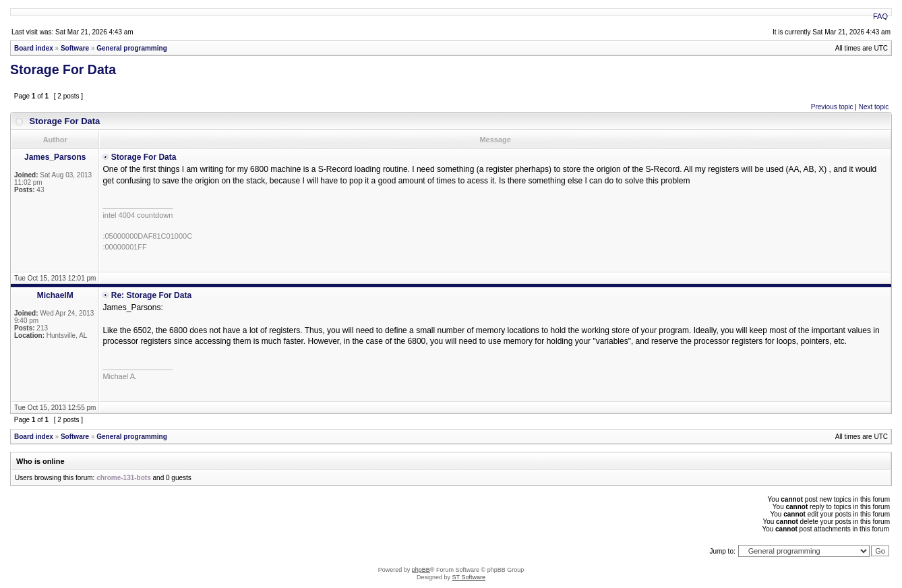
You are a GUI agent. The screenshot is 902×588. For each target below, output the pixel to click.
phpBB (421, 570)
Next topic (874, 107)
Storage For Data (63, 69)
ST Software (469, 577)
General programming (131, 48)
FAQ (880, 16)
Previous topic (832, 107)
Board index (34, 48)
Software (75, 48)
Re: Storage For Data (151, 295)
